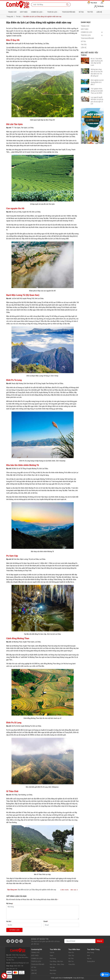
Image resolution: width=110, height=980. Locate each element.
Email (46, 921)
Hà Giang (53, 958)
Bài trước (65, 890)
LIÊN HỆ (99, 12)
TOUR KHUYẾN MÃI (69, 12)
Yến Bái (52, 967)
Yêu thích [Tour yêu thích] (92, 3)
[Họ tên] (24, 925)
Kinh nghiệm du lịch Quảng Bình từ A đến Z (97, 82)
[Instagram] (21, 941)
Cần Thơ (71, 955)
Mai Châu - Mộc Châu (57, 964)
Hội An (89, 958)
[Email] (61, 925)
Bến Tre (71, 961)
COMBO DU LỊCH (37, 12)
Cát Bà (52, 952)
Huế (88, 955)
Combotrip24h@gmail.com (20, 959)
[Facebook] (8, 941)
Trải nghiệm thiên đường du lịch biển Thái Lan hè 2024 (97, 91)
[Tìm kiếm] (67, 5)
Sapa (51, 955)
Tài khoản (99, 6)
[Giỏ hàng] (102, 3)
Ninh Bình (53, 970)
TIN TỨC (90, 12)
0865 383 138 (19, 962)
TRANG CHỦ (12, 12)
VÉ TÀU (81, 12)
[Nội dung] (43, 912)
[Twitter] (12, 941)
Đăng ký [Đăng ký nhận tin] (100, 941)
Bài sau (74, 890)
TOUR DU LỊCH (53, 12)
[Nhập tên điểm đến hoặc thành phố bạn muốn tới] (48, 5)
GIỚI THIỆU (24, 12)
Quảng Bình (91, 961)
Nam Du (71, 952)
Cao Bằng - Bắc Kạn (56, 961)
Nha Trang (91, 952)
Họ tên (9, 921)
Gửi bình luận (14, 930)
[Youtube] (17, 941)
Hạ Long (53, 973)
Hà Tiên (71, 958)
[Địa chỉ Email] (80, 941)
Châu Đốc (72, 964)
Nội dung (10, 903)
